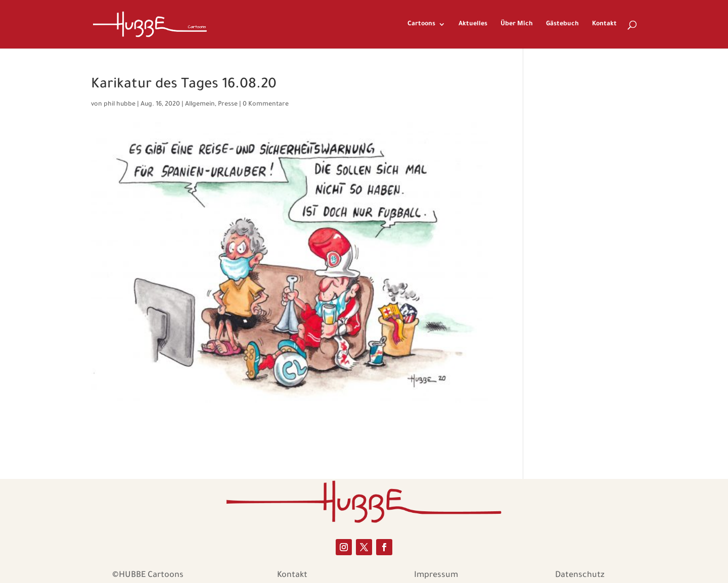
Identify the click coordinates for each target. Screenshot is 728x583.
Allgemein (200, 105)
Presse (228, 105)
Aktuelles (473, 24)
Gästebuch (562, 24)
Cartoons (421, 24)
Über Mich (517, 24)
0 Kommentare (266, 105)
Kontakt (604, 24)
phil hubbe (120, 105)
